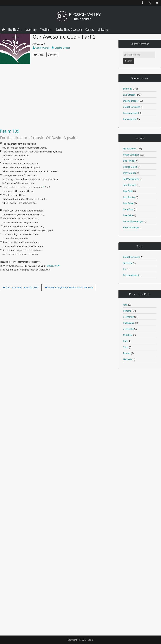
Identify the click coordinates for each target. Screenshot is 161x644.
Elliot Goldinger (131, 227)
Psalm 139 (10, 131)
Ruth (126, 341)
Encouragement (131, 113)
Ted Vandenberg (131, 179)
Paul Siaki (128, 191)
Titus (126, 347)
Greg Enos (128, 209)
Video (39, 55)
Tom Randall (130, 185)
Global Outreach (131, 107)
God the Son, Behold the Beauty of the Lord (69, 287)
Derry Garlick (129, 173)
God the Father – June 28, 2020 (21, 287)
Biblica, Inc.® (53, 266)
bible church (83, 19)
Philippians (128, 323)
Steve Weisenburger (133, 221)
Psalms (127, 353)
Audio (52, 55)
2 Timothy (128, 329)
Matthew (128, 335)
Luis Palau (128, 203)
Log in (91, 640)
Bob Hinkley (129, 161)
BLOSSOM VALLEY (85, 14)
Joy (125, 269)
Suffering (128, 263)
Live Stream (129, 95)
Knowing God (130, 119)
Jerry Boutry (129, 197)
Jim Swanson (129, 149)
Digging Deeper (131, 101)
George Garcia (130, 167)
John (125, 305)
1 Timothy (128, 317)
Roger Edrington (131, 155)
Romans (127, 311)
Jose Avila (128, 215)
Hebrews (128, 359)
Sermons (127, 89)
